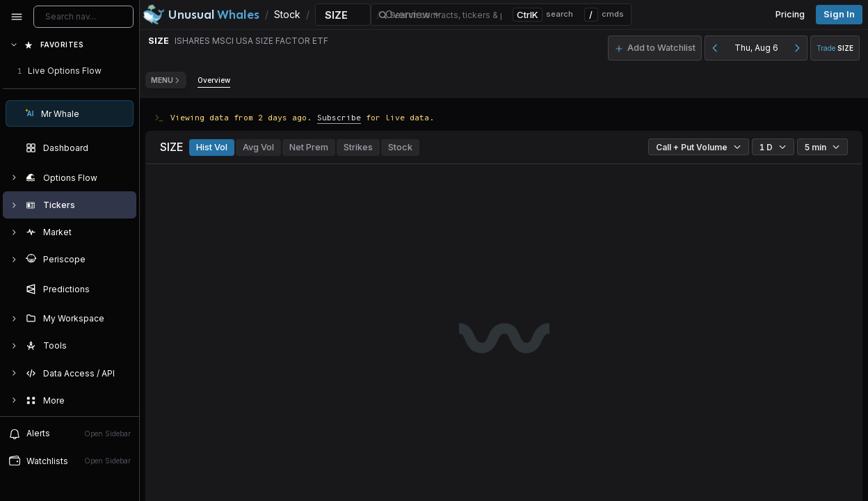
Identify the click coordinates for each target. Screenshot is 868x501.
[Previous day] (715, 48)
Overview (214, 80)
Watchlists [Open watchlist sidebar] (70, 461)
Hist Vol (212, 147)
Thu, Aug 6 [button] (756, 48)
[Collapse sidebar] (17, 17)
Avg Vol (258, 147)
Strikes (358, 147)
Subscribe (339, 117)
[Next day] (797, 48)
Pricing (790, 14)
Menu (166, 80)
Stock (400, 147)
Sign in (839, 14)
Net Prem (309, 147)
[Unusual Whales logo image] (201, 15)
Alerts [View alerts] (70, 434)
